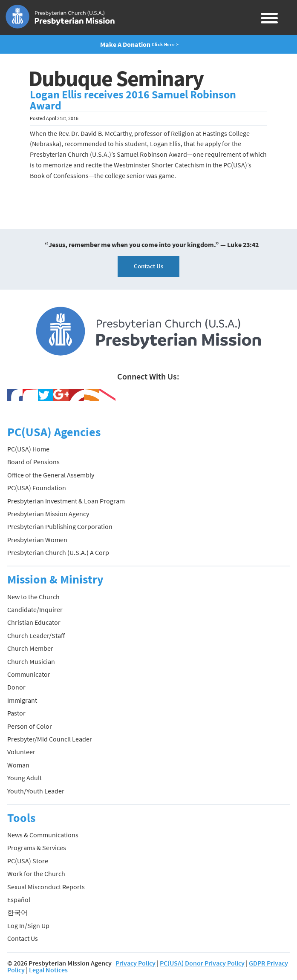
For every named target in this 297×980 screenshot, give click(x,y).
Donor (16, 687)
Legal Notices (48, 970)
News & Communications (43, 835)
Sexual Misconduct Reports (46, 887)
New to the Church (33, 597)
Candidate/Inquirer (35, 609)
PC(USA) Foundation (37, 488)
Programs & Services (37, 848)
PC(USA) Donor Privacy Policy (202, 963)
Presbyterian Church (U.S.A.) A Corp (58, 552)
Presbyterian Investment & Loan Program (66, 501)
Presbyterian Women (37, 540)
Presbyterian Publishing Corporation (60, 526)
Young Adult (25, 778)
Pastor (16, 713)
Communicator (29, 674)
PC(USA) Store (28, 861)
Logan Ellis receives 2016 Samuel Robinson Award (133, 100)
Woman (18, 765)
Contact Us (148, 266)
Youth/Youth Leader (36, 791)
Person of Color (30, 726)
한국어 (17, 912)
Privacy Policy (136, 963)
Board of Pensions (33, 462)
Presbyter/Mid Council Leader (50, 739)
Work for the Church (36, 874)
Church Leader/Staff (36, 635)
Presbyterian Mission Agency (48, 514)
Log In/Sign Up (28, 925)
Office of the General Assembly (51, 475)
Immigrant (22, 700)
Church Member (30, 648)
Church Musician (31, 661)
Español (19, 900)
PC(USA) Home (28, 449)
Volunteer (21, 752)
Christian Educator (34, 622)
